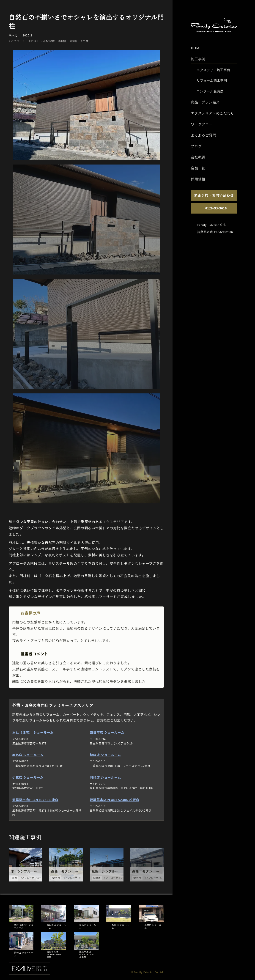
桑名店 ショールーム (28, 755)
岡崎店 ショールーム (105, 777)
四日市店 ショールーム (107, 732)
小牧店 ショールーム (28, 777)
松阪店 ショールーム (105, 755)
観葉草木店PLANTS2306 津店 (35, 799)
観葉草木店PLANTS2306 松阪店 (115, 799)
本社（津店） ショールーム (33, 732)
